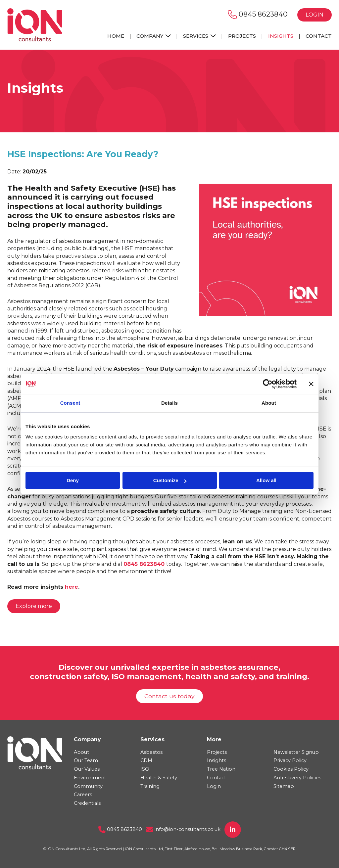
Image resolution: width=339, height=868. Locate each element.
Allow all (266, 480)
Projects (242, 36)
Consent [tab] (70, 403)
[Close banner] (311, 384)
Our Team (86, 760)
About (81, 752)
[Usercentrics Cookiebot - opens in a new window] (268, 384)
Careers (83, 795)
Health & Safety (159, 778)
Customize (170, 480)
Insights (281, 36)
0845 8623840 (258, 14)
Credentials (87, 803)
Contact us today (169, 696)
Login (315, 15)
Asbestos (151, 752)
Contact (319, 36)
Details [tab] (169, 403)
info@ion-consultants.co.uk (183, 829)
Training (150, 786)
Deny (73, 480)
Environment (90, 778)
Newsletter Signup (296, 752)
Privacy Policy (290, 760)
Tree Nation (221, 769)
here (72, 587)
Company (154, 36)
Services (199, 36)
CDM (146, 760)
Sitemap (284, 786)
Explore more (34, 606)
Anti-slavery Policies (297, 778)
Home (116, 36)
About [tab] (269, 403)
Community (88, 786)
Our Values (87, 769)
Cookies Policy (291, 769)
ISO (145, 769)
